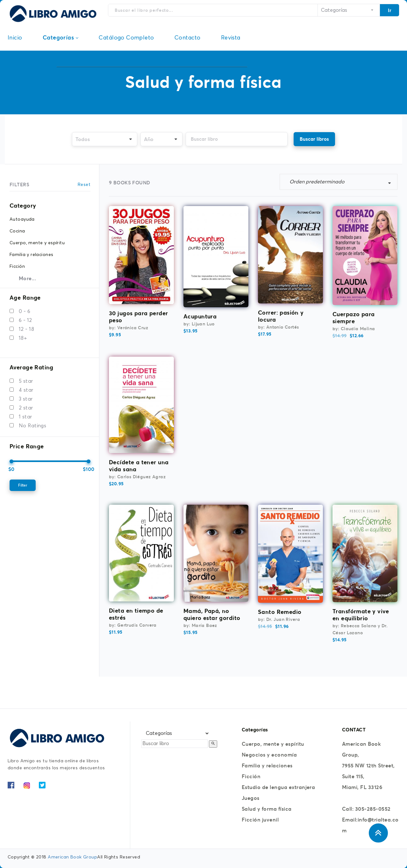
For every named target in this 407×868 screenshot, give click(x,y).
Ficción (251, 776)
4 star (26, 390)
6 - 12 (25, 320)
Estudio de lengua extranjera (278, 787)
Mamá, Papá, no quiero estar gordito (212, 614)
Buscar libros (314, 139)
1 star (25, 417)
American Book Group (72, 857)
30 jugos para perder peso (138, 317)
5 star (26, 381)
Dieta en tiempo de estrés (136, 614)
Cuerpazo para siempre (353, 318)
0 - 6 (25, 311)
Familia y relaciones (267, 765)
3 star (26, 399)
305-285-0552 (373, 809)
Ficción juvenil (260, 820)
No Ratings (32, 426)
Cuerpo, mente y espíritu (273, 744)
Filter (23, 485)
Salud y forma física (267, 809)
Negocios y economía (269, 755)
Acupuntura (200, 316)
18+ (23, 338)
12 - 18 (26, 329)
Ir (390, 10)
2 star (26, 408)
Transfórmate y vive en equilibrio (361, 615)
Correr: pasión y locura (281, 316)
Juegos (251, 798)
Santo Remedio (280, 612)
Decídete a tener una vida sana (139, 466)
